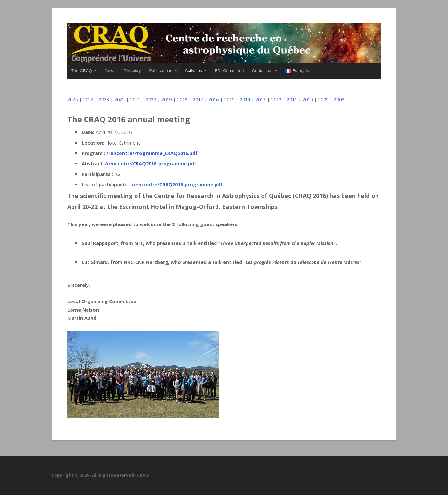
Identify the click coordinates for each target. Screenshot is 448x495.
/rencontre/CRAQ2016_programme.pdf (151, 164)
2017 (198, 99)
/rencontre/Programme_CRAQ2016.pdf (152, 153)
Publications (161, 71)
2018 (182, 99)
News (110, 71)
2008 (339, 99)
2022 (120, 99)
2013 (261, 99)
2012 (276, 99)
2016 (214, 99)
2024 (88, 99)
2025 (72, 99)
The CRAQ (82, 71)
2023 (104, 99)
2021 (135, 99)
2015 (229, 99)
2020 (151, 99)
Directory (132, 71)
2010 (308, 99)
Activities (194, 71)
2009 (323, 99)
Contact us (262, 71)
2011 (292, 99)
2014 (245, 99)
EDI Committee (229, 71)
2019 (167, 99)
